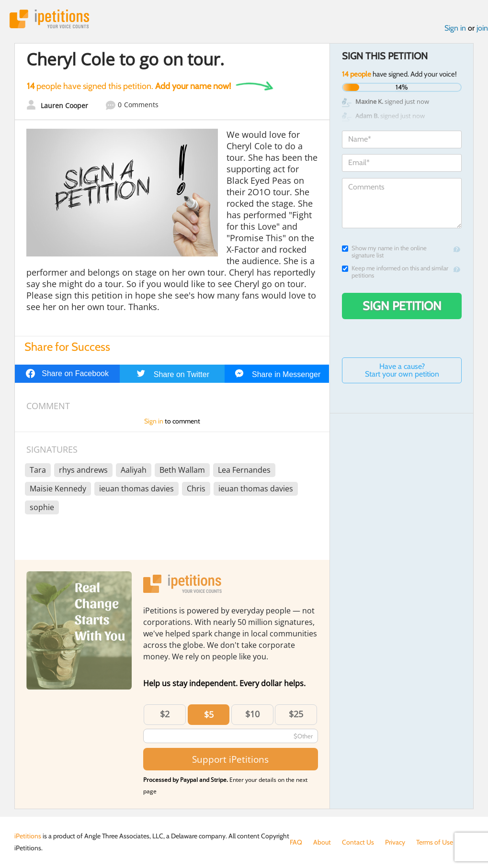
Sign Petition (402, 306)
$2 (165, 714)
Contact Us (358, 842)
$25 (296, 714)
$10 (252, 714)
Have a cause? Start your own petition (402, 370)
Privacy (395, 842)
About (322, 842)
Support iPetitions (230, 759)
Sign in (455, 28)
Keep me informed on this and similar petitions (395, 272)
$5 (209, 714)
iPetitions (49, 19)
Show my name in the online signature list (384, 252)
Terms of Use (435, 842)
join (482, 28)
